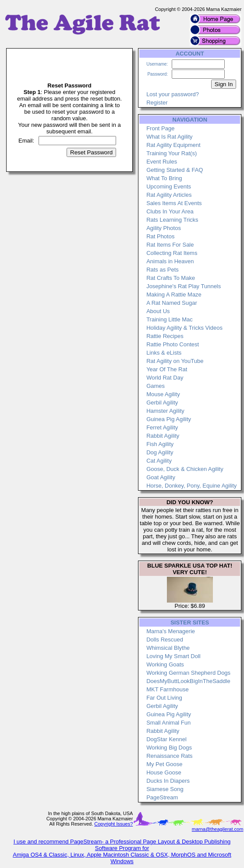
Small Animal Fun (168, 723)
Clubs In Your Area (170, 211)
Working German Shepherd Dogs (188, 673)
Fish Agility (160, 444)
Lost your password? (173, 94)
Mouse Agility (163, 394)
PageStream (162, 797)
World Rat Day (165, 378)
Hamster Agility (165, 411)
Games (156, 386)
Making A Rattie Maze (174, 295)
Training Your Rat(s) (172, 153)
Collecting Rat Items (172, 253)
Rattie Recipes (165, 336)
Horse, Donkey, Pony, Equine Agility (191, 486)
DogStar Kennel (166, 739)
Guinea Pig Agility (169, 419)
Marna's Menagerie (171, 631)
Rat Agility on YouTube (175, 361)
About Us (158, 311)
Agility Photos (164, 228)
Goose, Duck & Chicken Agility (185, 469)
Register (157, 103)
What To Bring (164, 178)
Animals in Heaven (170, 261)
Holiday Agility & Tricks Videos (184, 328)
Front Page (160, 128)
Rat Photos (160, 236)
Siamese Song (165, 789)
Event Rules (162, 162)
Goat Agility (161, 477)
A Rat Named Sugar (172, 303)
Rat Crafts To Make (171, 278)
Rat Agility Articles (169, 195)
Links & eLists (164, 353)
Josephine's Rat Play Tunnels (184, 286)
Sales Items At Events (174, 203)
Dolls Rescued (165, 640)
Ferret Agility (162, 427)
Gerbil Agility (162, 403)
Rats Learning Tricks (172, 220)
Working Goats (165, 664)
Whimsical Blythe (168, 648)
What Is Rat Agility (169, 137)
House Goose (164, 772)
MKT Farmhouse (168, 689)
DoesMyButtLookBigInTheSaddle (188, 681)
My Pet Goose (164, 764)
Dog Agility (160, 452)
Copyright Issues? (113, 824)
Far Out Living (164, 698)
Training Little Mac (170, 319)
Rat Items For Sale (170, 245)
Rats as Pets (163, 270)
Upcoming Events (169, 186)
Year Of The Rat (167, 369)
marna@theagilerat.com (218, 829)
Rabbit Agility (163, 436)
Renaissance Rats (170, 756)
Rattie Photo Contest (173, 344)
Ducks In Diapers (168, 781)
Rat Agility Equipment (173, 145)
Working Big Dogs (169, 748)
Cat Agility (159, 461)
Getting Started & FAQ (175, 170)
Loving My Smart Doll (173, 656)
